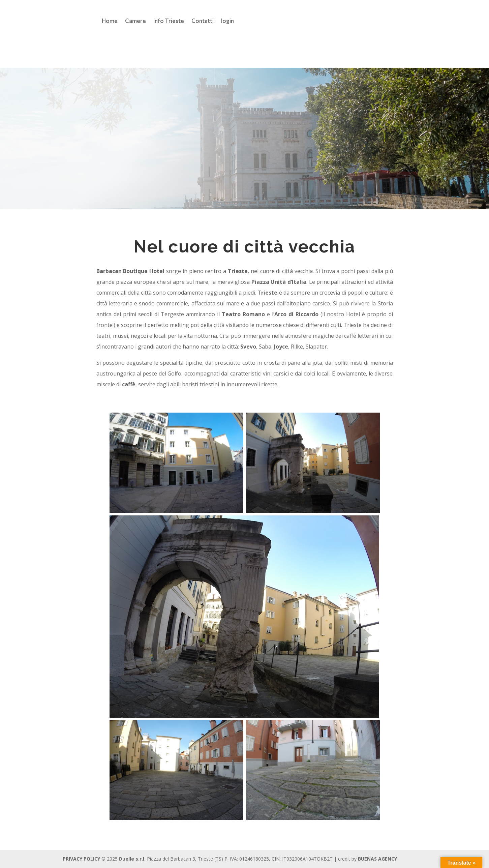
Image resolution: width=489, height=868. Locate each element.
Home (110, 21)
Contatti (203, 21)
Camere (135, 21)
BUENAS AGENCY (377, 859)
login (227, 21)
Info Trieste (169, 21)
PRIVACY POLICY (81, 859)
